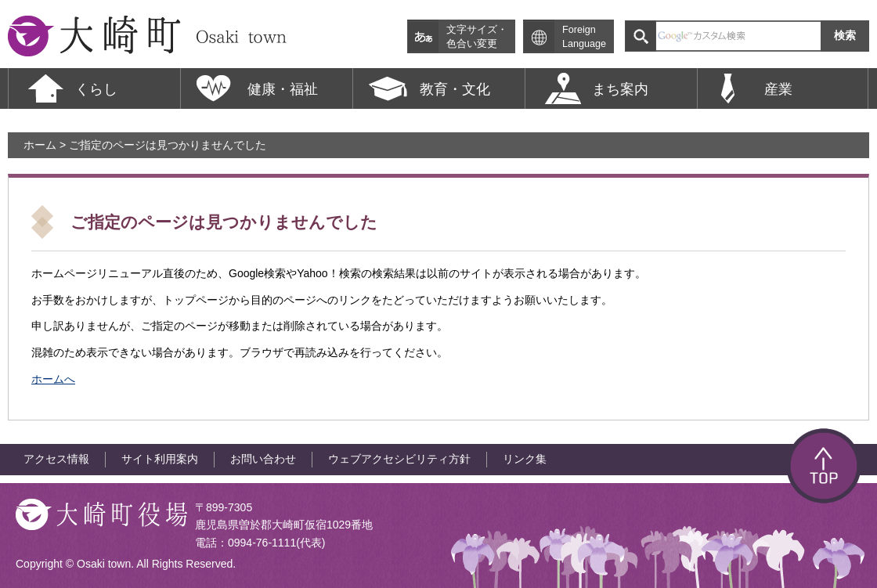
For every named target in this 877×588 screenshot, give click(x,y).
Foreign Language (584, 37)
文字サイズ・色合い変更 (477, 37)
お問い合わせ (263, 459)
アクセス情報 (56, 459)
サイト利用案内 (160, 459)
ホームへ (53, 379)
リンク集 (525, 459)
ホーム (40, 145)
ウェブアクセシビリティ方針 (399, 459)
